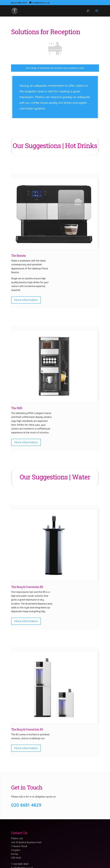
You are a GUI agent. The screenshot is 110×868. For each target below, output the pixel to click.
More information (26, 300)
